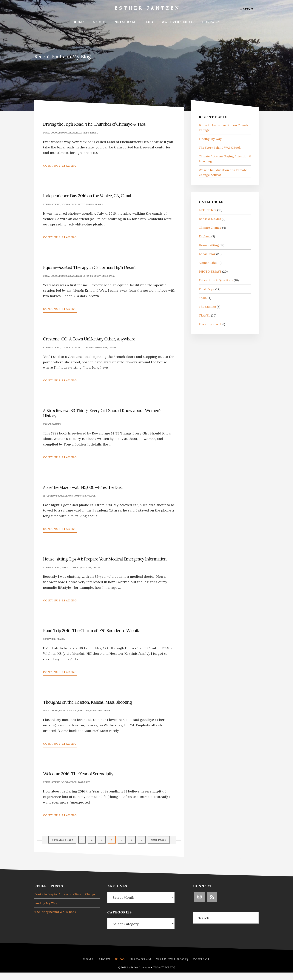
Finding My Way (210, 139)
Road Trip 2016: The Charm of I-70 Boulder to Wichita (92, 630)
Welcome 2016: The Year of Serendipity (78, 774)
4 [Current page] (113, 841)
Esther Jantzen (148, 8)
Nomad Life (207, 263)
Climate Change (210, 228)
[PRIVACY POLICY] (164, 975)
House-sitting (52, 204)
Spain (203, 298)
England (205, 236)
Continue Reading (60, 166)
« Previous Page (62, 841)
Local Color (51, 133)
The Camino (207, 307)
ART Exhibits (208, 210)
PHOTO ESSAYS (67, 133)
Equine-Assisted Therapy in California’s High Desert (89, 267)
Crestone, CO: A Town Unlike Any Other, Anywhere (89, 339)
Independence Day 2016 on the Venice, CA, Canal (87, 196)
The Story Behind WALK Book (220, 148)
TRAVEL (94, 133)
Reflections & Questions (91, 276)
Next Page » (159, 841)
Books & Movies (210, 219)
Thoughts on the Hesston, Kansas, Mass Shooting (87, 702)
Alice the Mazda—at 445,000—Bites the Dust (83, 487)
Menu (246, 9)
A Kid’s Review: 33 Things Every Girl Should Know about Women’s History (102, 413)
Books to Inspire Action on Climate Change (65, 893)
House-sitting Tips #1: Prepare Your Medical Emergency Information (105, 559)
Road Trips (82, 133)
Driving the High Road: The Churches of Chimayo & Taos (94, 124)
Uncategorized (52, 424)
